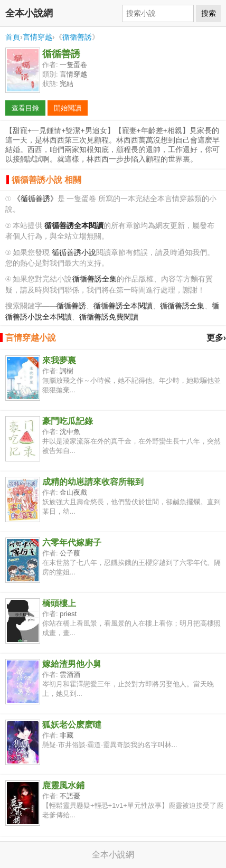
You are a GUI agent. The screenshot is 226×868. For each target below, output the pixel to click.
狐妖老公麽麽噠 (72, 725)
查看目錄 (25, 108)
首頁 (13, 37)
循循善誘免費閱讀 (109, 317)
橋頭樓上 (59, 603)
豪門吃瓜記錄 (68, 421)
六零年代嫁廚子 (72, 542)
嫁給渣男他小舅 (72, 664)
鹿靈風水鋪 (63, 785)
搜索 (209, 13)
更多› (216, 338)
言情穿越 (37, 37)
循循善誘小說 (74, 253)
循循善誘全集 (95, 279)
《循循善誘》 (35, 199)
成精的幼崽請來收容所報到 (93, 482)
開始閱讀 (68, 108)
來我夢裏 (59, 360)
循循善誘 (77, 37)
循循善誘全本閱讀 (123, 306)
